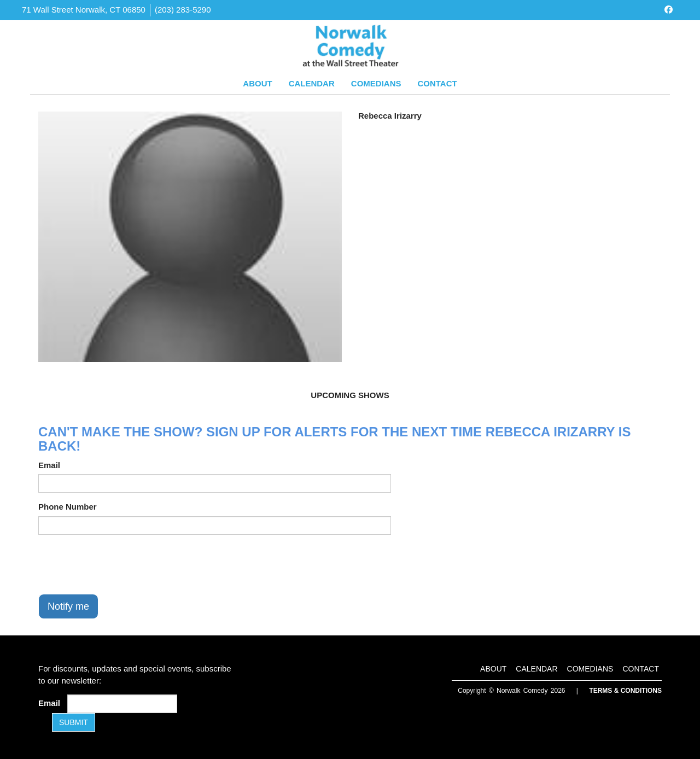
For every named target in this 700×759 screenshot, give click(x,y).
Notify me (68, 606)
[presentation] (121, 564)
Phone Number (68, 507)
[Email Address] (122, 704)
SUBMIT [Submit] (74, 722)
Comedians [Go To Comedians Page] (376, 83)
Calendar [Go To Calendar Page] (312, 83)
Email (49, 465)
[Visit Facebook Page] (669, 10)
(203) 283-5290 (183, 10)
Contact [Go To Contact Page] (437, 83)
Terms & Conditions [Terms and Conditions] (625, 691)
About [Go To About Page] (257, 83)
